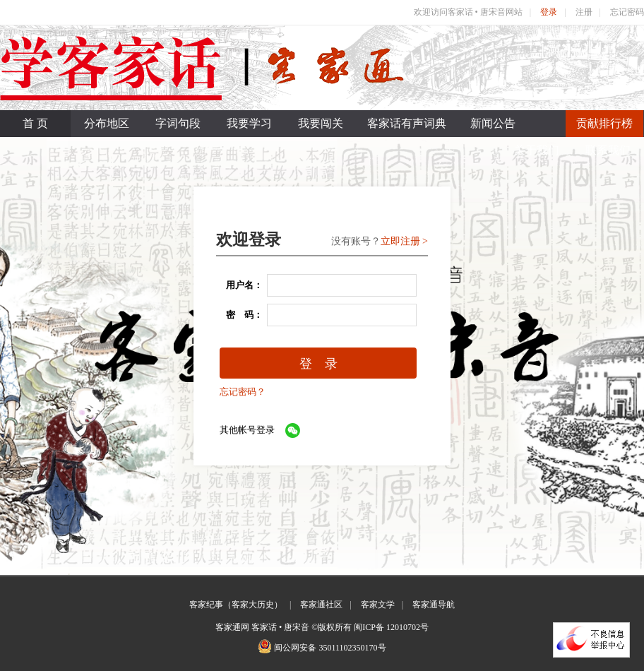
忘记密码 (627, 12)
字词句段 (178, 123)
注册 (584, 12)
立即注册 (400, 241)
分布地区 (107, 123)
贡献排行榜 (604, 123)
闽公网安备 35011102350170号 (330, 648)
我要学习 (249, 123)
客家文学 (378, 605)
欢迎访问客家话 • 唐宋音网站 (468, 12)
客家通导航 (434, 605)
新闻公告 (493, 123)
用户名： (240, 285)
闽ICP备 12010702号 (391, 627)
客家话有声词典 (407, 123)
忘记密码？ (243, 392)
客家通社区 (321, 605)
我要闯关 (321, 123)
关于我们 (537, 150)
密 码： (240, 315)
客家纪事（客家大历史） (236, 605)
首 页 (35, 123)
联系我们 (608, 150)
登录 (549, 12)
